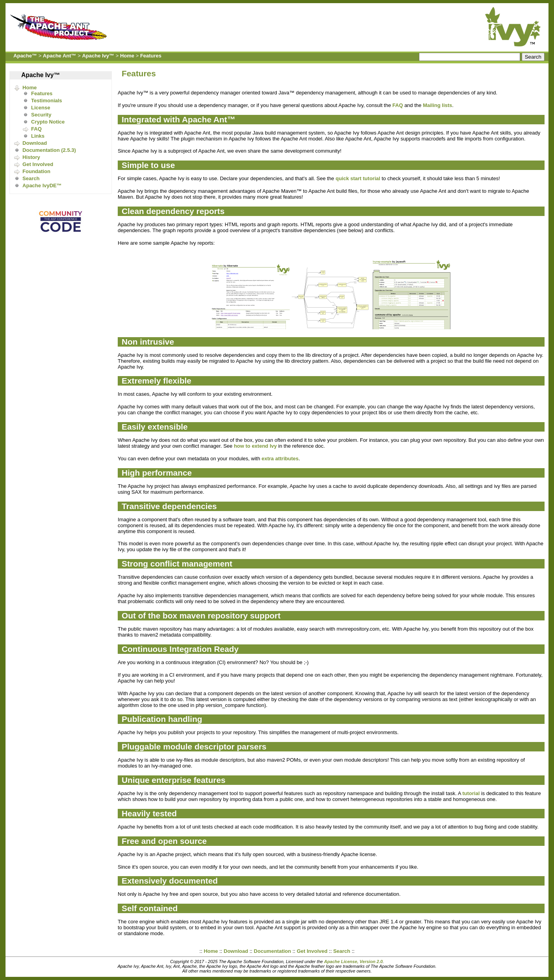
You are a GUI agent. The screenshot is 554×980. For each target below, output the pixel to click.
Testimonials (47, 101)
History (31, 157)
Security (41, 115)
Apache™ (25, 56)
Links (38, 136)
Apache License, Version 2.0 (353, 962)
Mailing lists (437, 105)
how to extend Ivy (255, 446)
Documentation (273, 951)
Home (127, 56)
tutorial (471, 793)
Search (31, 178)
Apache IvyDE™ (42, 185)
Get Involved (38, 164)
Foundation (36, 171)
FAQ (36, 129)
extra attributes (280, 459)
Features (151, 56)
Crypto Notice (48, 122)
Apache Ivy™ (98, 56)
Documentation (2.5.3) (49, 150)
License (41, 108)
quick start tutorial (358, 178)
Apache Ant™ (60, 56)
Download (35, 143)
